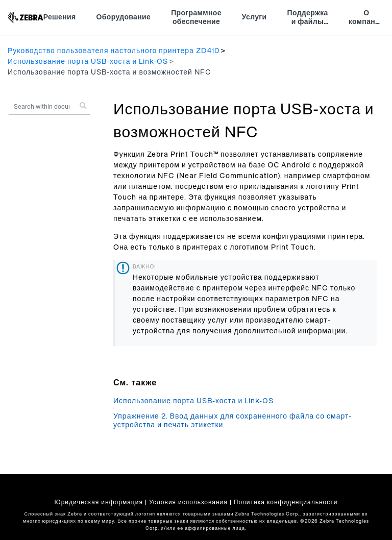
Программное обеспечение (196, 18)
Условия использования (188, 502)
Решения (60, 17)
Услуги (254, 17)
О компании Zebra (366, 19)
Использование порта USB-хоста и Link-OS (88, 62)
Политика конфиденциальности (286, 502)
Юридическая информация (99, 502)
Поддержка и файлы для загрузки (308, 19)
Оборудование (124, 17)
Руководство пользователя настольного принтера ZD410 (114, 51)
